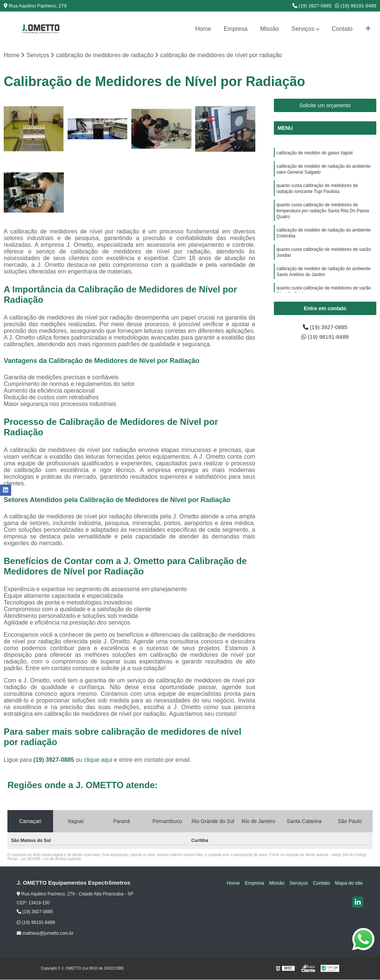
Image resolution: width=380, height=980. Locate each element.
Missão (270, 29)
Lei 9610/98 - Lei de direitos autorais (51, 859)
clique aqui (98, 760)
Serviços (303, 29)
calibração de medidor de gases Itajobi (315, 154)
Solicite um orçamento (325, 106)
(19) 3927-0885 (312, 6)
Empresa (236, 29)
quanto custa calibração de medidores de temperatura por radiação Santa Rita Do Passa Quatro (323, 216)
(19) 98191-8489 (356, 6)
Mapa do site (349, 883)
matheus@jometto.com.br (45, 934)
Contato (342, 29)
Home (203, 29)
